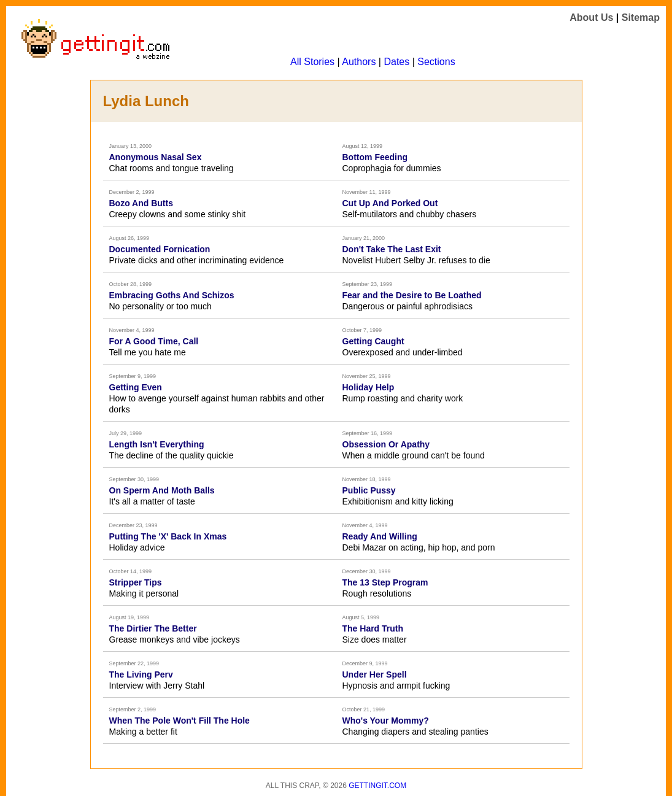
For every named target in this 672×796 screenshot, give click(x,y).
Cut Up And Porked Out (390, 203)
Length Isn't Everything (157, 444)
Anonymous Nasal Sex (156, 157)
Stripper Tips (136, 582)
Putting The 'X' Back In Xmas (168, 536)
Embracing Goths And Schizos (172, 295)
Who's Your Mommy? (386, 721)
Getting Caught (373, 341)
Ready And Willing (380, 536)
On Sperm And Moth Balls (162, 490)
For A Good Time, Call (154, 341)
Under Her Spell (375, 674)
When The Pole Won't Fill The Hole (180, 721)
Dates (396, 62)
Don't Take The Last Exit (392, 249)
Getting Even (136, 387)
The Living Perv (141, 674)
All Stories (312, 62)
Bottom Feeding (375, 157)
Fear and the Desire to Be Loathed (412, 295)
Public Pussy (369, 490)
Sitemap (641, 17)
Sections (436, 62)
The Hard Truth (373, 628)
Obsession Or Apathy (386, 444)
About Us (591, 17)
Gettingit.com (377, 786)
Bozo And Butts (141, 203)
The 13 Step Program (385, 582)
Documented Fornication (160, 249)
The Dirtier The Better (153, 628)
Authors (359, 62)
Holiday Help (369, 387)
